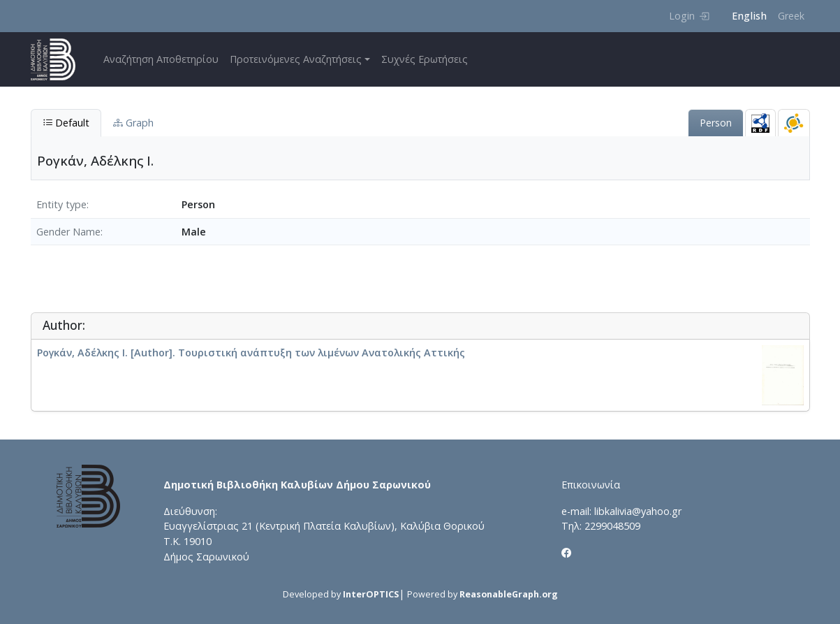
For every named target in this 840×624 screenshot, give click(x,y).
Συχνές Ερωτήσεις (425, 59)
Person (716, 123)
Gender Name (68, 232)
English (749, 16)
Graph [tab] (133, 123)
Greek (791, 16)
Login (689, 16)
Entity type (61, 204)
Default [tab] (66, 123)
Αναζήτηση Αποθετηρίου (161, 59)
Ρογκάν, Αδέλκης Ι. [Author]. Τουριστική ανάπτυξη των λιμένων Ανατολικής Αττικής (251, 353)
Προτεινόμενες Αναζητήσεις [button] (296, 59)
